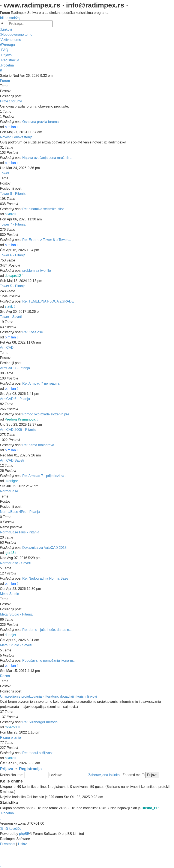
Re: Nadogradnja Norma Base (45, 578)
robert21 (11, 727)
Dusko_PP (150, 808)
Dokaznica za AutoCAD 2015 (44, 548)
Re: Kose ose (33, 332)
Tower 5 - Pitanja (13, 286)
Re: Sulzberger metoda (40, 722)
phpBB (24, 834)
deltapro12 (13, 276)
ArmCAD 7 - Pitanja (15, 368)
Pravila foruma (11, 101)
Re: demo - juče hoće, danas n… (47, 630)
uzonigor (11, 481)
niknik (9, 214)
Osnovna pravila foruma (40, 122)
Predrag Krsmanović (20, 419)
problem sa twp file (37, 271)
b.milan (10, 127)
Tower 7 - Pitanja (13, 224)
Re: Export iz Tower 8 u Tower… (47, 240)
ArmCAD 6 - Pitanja (15, 399)
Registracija (30, 769)
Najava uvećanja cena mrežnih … (48, 158)
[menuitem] (16, 35)
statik (9, 306)
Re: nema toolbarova (38, 445)
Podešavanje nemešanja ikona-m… (49, 661)
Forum (5, 81)
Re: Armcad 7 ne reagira (41, 383)
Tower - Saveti (11, 317)
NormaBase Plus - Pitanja (20, 532)
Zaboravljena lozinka (104, 775)
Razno (5, 676)
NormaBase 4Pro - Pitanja (20, 512)
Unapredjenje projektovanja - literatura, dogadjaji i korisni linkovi (48, 696)
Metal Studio (10, 594)
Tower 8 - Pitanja (13, 194)
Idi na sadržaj (10, 18)
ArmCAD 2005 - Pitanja (18, 430)
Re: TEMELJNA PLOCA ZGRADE (48, 301)
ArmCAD (7, 348)
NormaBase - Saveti (15, 563)
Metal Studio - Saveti (16, 645)
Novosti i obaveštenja (16, 137)
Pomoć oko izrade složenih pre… (47, 414)
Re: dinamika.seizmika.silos (43, 209)
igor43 (9, 553)
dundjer (10, 635)
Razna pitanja (10, 737)
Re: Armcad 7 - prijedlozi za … (45, 476)
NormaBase (9, 491)
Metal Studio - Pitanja (16, 614)
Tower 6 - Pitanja (13, 255)
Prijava (7, 769)
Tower (5, 173)
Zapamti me (133, 775)
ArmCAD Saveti (12, 460)
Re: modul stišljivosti (38, 753)
